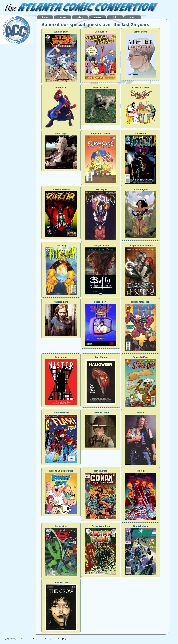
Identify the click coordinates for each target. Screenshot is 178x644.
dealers (68, 17)
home (47, 17)
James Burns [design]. (61, 639)
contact (154, 17)
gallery (90, 17)
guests (111, 17)
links (133, 17)
